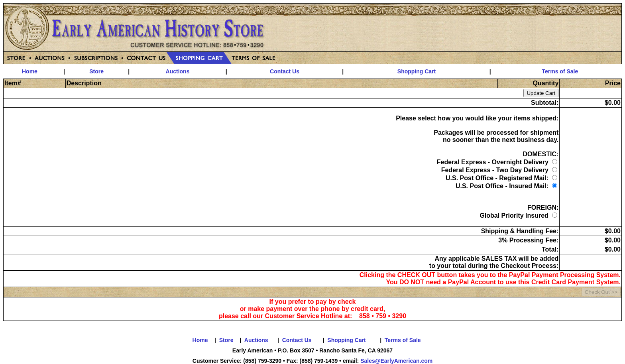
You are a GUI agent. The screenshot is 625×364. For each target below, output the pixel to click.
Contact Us (285, 71)
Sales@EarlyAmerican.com (396, 361)
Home (30, 71)
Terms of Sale (560, 71)
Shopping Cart (417, 71)
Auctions (178, 71)
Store (96, 71)
